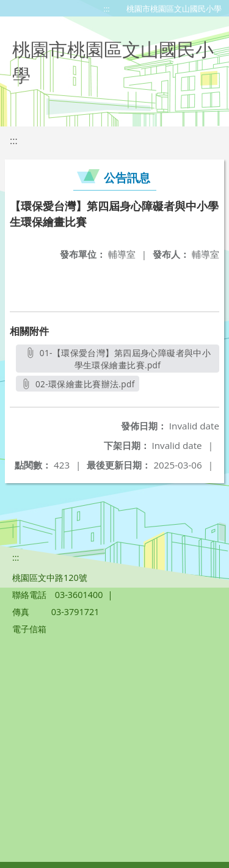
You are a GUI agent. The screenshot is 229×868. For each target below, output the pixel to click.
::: (107, 9)
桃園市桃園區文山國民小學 (174, 9)
